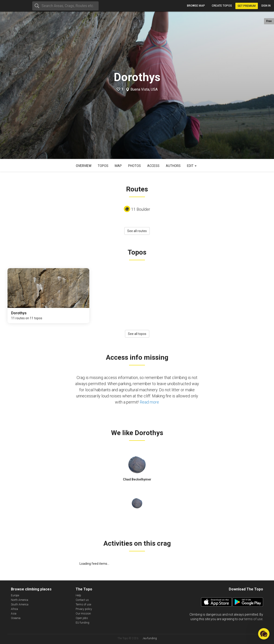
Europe (15, 595)
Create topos (222, 6)
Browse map (196, 6)
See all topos (137, 334)
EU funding (82, 623)
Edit (192, 166)
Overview (84, 166)
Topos (103, 166)
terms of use (253, 619)
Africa (14, 609)
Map (118, 166)
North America (20, 600)
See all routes (137, 231)
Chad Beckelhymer (137, 479)
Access (153, 166)
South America (20, 604)
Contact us (82, 600)
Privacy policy (84, 609)
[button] (264, 634)
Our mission (83, 614)
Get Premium (247, 6)
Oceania (16, 618)
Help (78, 595)
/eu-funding (150, 638)
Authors (173, 166)
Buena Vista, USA (144, 89)
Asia (14, 614)
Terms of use (83, 604)
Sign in (266, 6)
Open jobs (82, 618)
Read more (149, 402)
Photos (135, 166)
